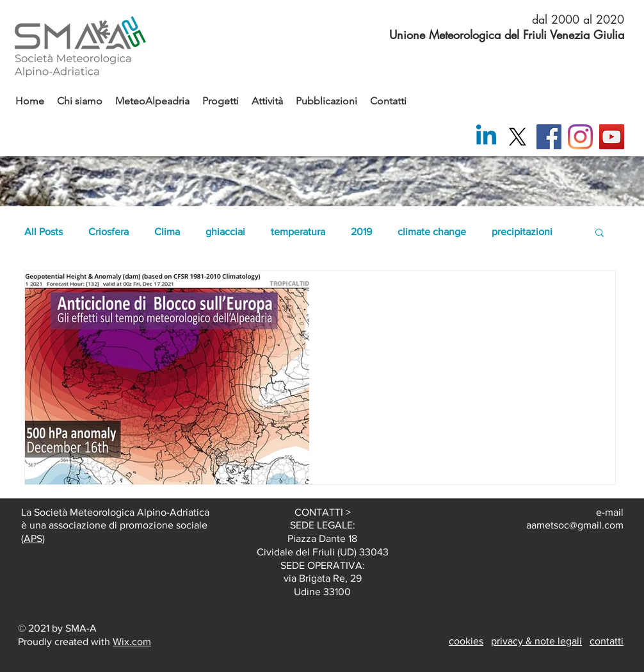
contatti (607, 641)
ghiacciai (225, 232)
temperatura (298, 232)
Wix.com (132, 642)
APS (33, 538)
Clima (167, 232)
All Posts (44, 232)
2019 (361, 232)
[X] (518, 137)
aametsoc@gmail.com (575, 525)
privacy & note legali (536, 641)
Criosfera (109, 232)
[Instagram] (580, 137)
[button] (600, 234)
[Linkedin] (486, 137)
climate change (432, 232)
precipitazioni (522, 232)
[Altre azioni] (590, 297)
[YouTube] (612, 137)
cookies (466, 641)
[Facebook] (549, 137)
